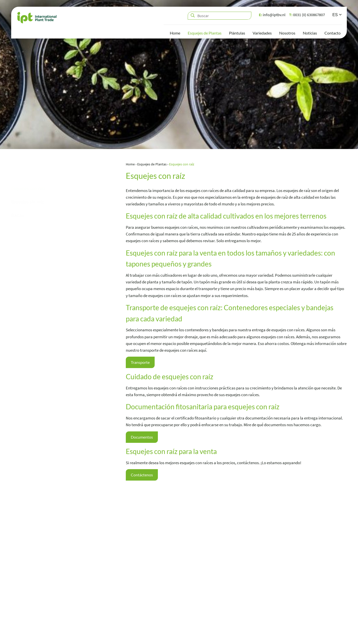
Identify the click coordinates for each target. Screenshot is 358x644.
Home (175, 34)
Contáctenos (142, 475)
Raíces (18, 220)
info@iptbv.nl (272, 15)
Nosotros (287, 34)
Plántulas (237, 34)
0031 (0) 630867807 (307, 15)
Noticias (310, 34)
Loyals (341, 638)
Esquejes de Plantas (205, 34)
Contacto (333, 34)
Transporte (141, 362)
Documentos (142, 437)
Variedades (262, 34)
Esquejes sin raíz (27, 207)
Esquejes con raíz (28, 193)
